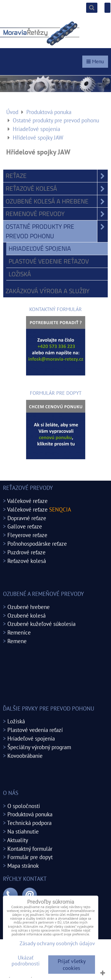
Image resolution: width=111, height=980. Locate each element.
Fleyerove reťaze (27, 535)
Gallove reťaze (25, 526)
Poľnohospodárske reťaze (37, 543)
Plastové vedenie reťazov (49, 261)
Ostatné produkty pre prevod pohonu (57, 231)
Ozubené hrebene (29, 607)
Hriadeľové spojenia (40, 248)
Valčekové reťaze (27, 501)
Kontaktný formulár (30, 849)
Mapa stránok (23, 865)
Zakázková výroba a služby (48, 291)
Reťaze (57, 176)
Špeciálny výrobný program (39, 747)
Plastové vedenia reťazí (35, 730)
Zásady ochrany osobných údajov (57, 943)
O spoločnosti (24, 806)
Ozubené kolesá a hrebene (57, 201)
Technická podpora (29, 823)
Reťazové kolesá (57, 189)
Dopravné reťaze (27, 518)
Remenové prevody (57, 214)
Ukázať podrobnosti (26, 961)
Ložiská (20, 274)
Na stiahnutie (23, 831)
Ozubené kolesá (26, 615)
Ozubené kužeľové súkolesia (41, 624)
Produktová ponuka (30, 814)
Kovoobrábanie (25, 756)
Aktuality (18, 840)
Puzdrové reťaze (26, 552)
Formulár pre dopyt (30, 857)
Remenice (19, 632)
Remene (17, 641)
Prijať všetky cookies (72, 965)
